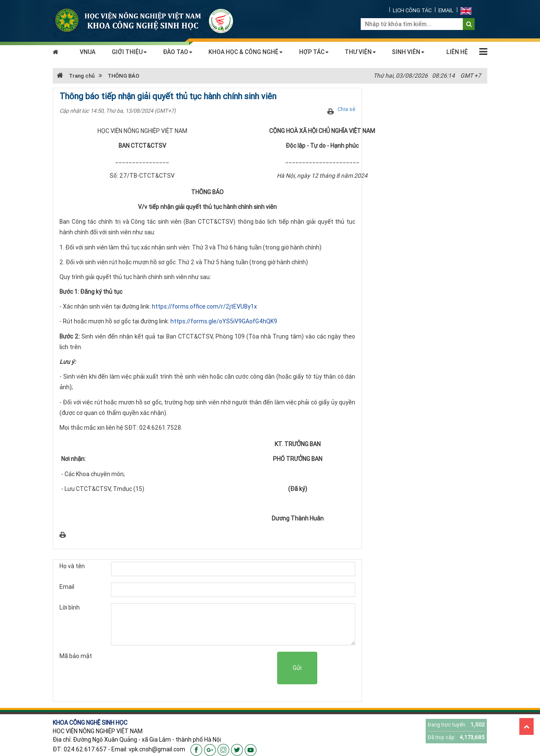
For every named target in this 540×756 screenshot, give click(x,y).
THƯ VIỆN (360, 52)
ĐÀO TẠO (178, 52)
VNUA (88, 52)
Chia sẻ (346, 109)
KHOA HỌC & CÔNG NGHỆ (246, 52)
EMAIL (446, 10)
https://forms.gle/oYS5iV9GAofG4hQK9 (224, 321)
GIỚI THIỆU (129, 52)
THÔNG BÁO (123, 76)
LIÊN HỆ (457, 52)
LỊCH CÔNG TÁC (412, 10)
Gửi (297, 668)
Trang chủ (76, 76)
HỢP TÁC (314, 52)
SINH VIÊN (408, 52)
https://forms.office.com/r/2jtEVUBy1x (204, 306)
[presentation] (213, 668)
